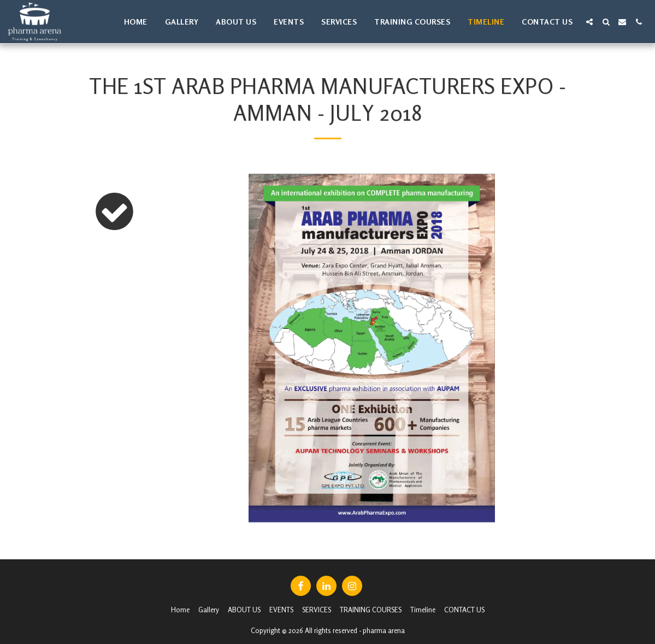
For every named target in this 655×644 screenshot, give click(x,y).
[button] (589, 22)
